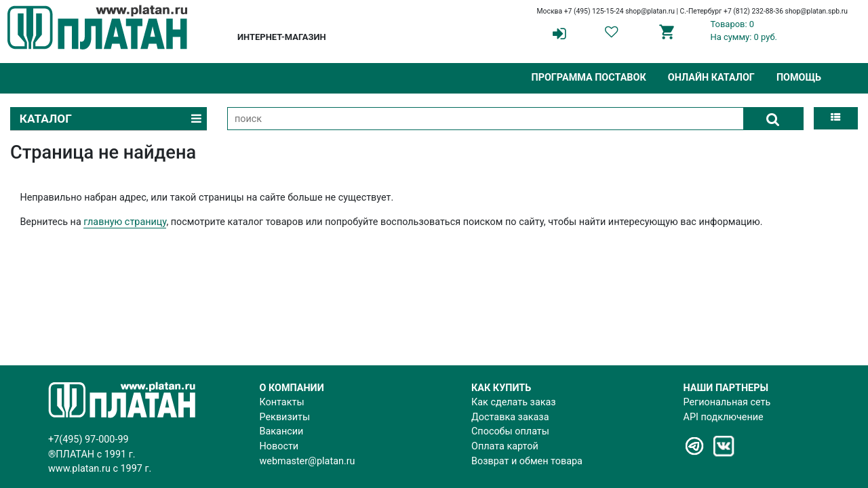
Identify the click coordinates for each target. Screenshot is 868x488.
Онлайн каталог (711, 78)
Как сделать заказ (514, 402)
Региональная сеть (727, 402)
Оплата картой (505, 446)
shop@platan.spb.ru (816, 11)
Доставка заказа (510, 417)
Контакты (282, 402)
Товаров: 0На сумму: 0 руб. (744, 30)
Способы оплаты (510, 431)
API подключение (724, 417)
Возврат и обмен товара (527, 461)
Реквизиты (285, 417)
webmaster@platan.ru (308, 461)
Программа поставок (588, 78)
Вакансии (282, 431)
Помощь (799, 78)
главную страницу (125, 222)
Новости (279, 446)
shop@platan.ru (650, 11)
